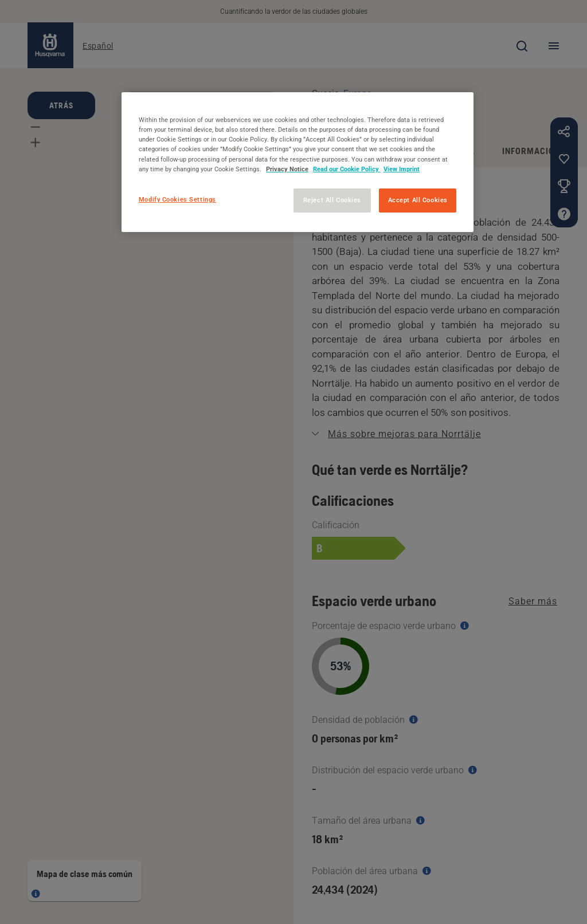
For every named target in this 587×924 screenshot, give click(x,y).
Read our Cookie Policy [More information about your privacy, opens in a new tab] (347, 169)
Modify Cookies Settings (177, 199)
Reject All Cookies (332, 200)
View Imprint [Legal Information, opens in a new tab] (402, 169)
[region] (298, 162)
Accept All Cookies (418, 200)
